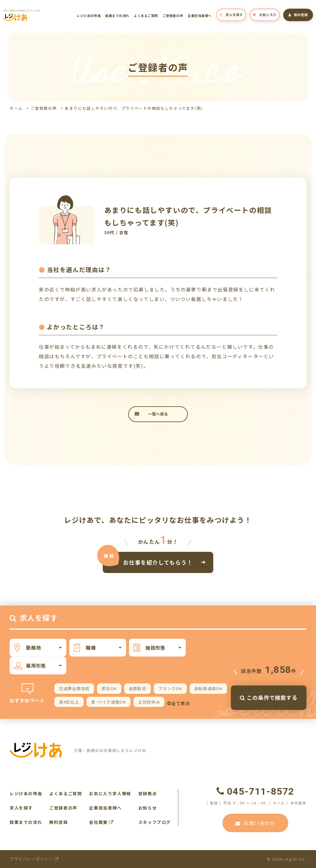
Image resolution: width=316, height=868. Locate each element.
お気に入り (264, 15)
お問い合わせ (255, 823)
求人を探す (231, 15)
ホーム (16, 108)
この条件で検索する (269, 697)
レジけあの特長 (89, 16)
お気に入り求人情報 (110, 793)
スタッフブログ (155, 822)
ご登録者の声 (173, 16)
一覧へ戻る (158, 414)
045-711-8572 (255, 791)
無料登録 (298, 15)
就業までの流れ (117, 16)
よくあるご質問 (146, 16)
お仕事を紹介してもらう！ (158, 562)
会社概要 (101, 822)
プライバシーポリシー (34, 859)
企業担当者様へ (200, 16)
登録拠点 (148, 793)
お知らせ (148, 808)
